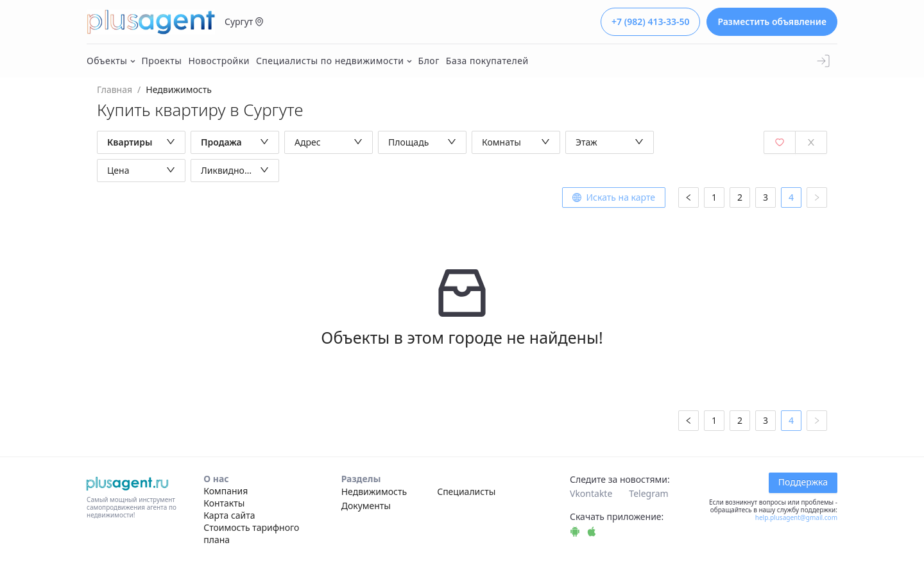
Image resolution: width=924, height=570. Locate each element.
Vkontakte (591, 493)
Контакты (224, 503)
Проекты (162, 61)
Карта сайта (229, 515)
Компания (226, 491)
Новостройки (219, 61)
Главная (115, 89)
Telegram (648, 493)
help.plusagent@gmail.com (796, 517)
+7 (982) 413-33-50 (650, 21)
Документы (366, 506)
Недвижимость (374, 491)
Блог (429, 61)
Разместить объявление (772, 21)
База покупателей (487, 61)
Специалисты (466, 491)
